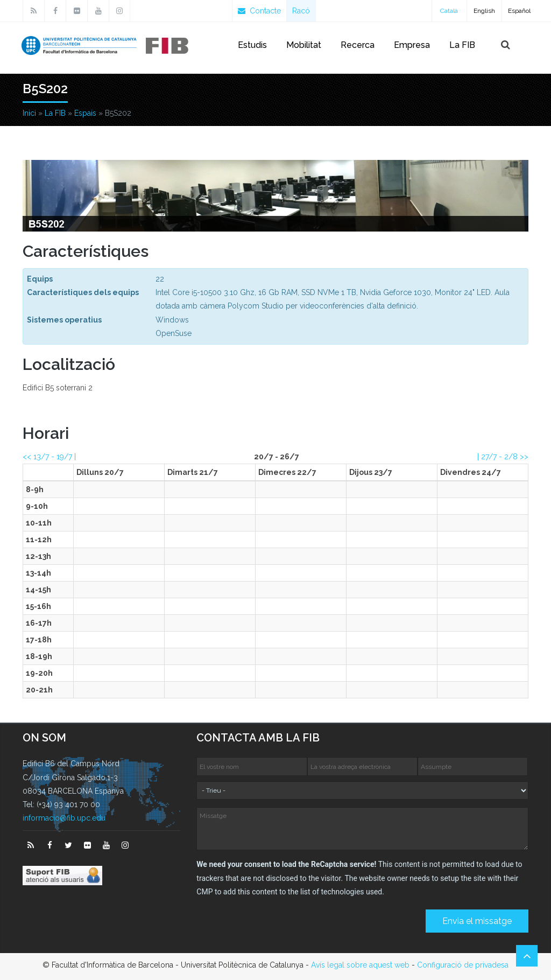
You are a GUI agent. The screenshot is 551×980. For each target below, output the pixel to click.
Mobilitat (304, 45)
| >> (503, 457)
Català (449, 11)
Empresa (412, 45)
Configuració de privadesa (463, 965)
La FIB (462, 45)
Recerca (358, 45)
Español (519, 11)
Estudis (252, 45)
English (484, 11)
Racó (301, 11)
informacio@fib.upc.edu (64, 818)
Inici (29, 113)
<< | (49, 457)
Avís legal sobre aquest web (360, 965)
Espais (85, 113)
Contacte (259, 11)
